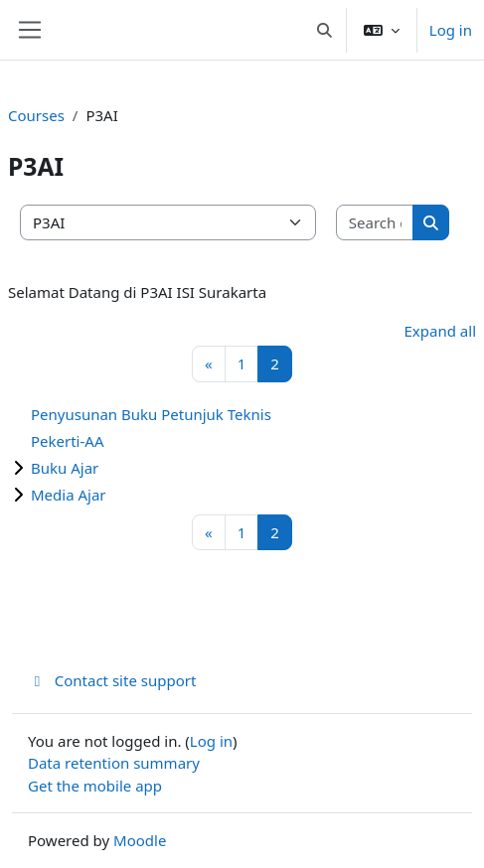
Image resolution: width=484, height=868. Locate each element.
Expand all (440, 331)
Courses (36, 115)
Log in (451, 30)
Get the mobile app (95, 786)
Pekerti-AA (68, 441)
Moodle (140, 840)
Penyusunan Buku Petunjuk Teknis (151, 414)
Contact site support (112, 680)
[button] (324, 30)
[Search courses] (375, 223)
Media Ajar (69, 495)
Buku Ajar (65, 468)
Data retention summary (114, 763)
